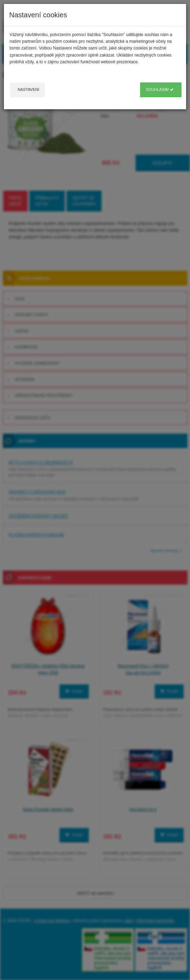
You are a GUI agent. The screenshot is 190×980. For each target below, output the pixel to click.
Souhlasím (160, 89)
